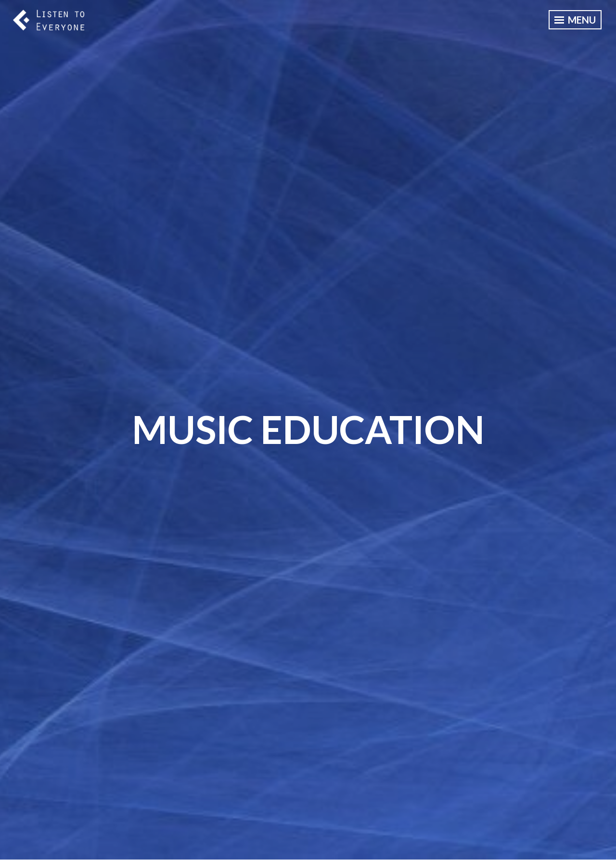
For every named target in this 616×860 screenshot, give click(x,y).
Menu (575, 20)
